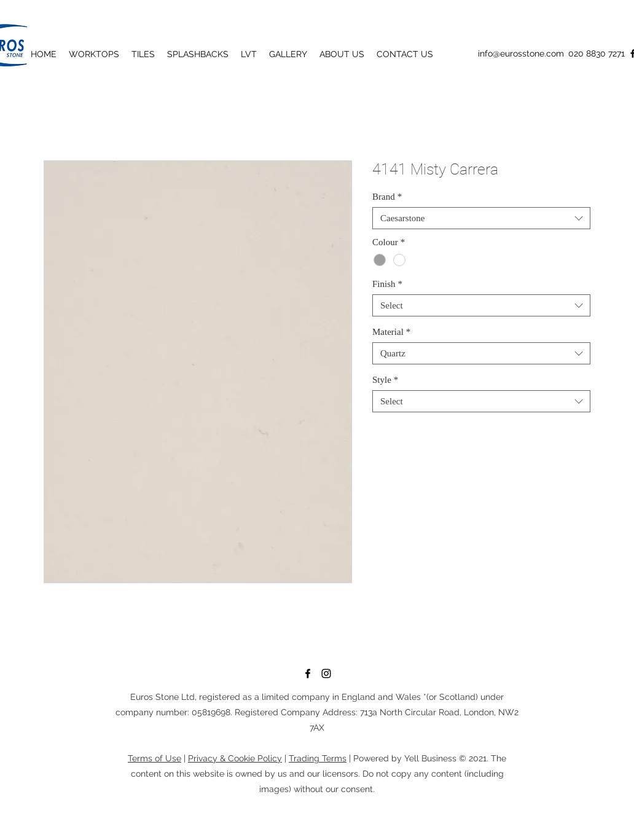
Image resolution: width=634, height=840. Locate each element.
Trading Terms (318, 758)
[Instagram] (326, 673)
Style (385, 380)
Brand (387, 197)
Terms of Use (155, 758)
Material (391, 332)
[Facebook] (308, 673)
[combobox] (481, 218)
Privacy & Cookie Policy (235, 758)
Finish (387, 284)
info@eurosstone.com (521, 53)
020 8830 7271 (597, 53)
